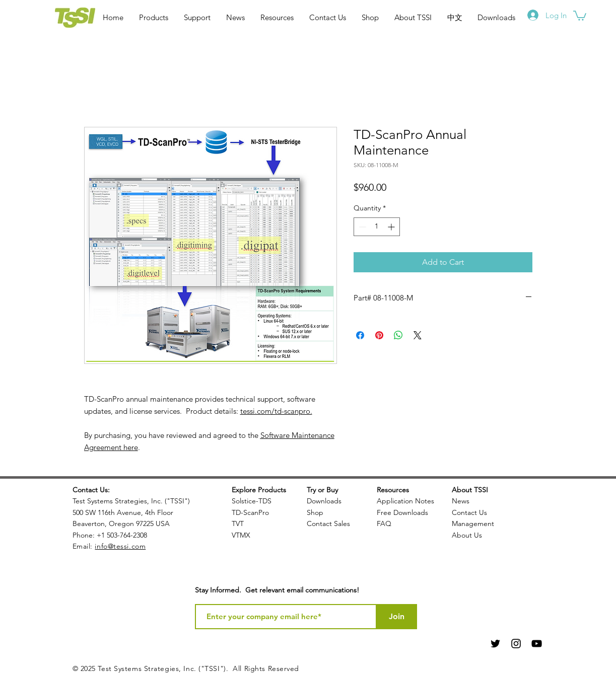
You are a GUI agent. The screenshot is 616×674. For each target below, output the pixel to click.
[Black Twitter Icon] (495, 644)
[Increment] (392, 227)
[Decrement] (361, 227)
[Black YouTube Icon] (537, 644)
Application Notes (405, 501)
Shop (315, 512)
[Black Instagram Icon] (516, 644)
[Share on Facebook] (360, 335)
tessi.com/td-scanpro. (276, 411)
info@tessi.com (120, 546)
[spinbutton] (377, 227)
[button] (580, 15)
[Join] (397, 617)
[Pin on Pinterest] (379, 335)
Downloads (324, 501)
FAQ (384, 523)
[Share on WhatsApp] (398, 335)
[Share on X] (418, 335)
